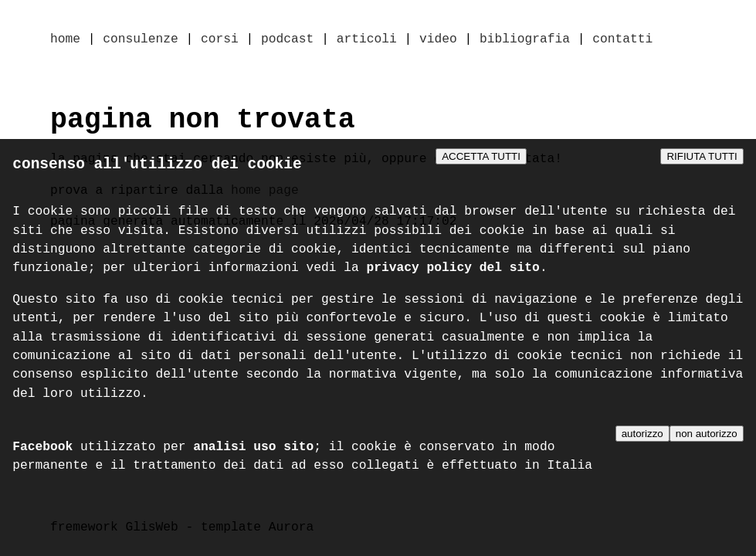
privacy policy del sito (453, 272)
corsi (220, 40)
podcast (287, 40)
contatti (622, 40)
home (65, 40)
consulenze (141, 40)
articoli (367, 40)
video (438, 40)
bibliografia (525, 40)
